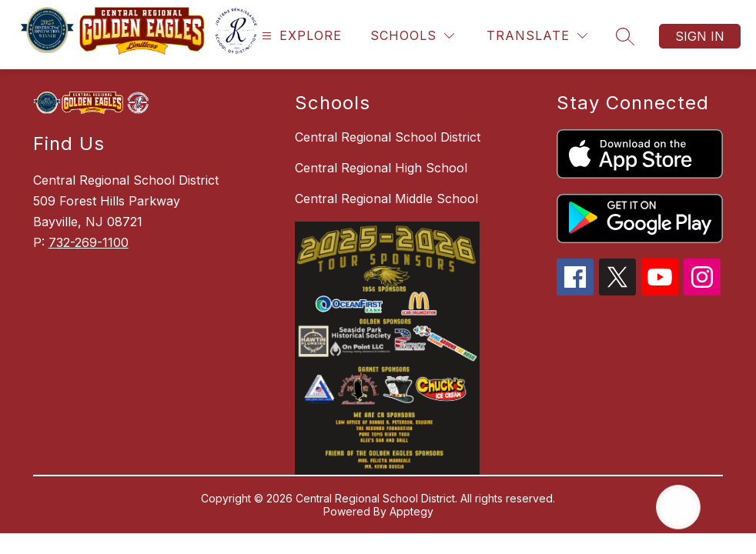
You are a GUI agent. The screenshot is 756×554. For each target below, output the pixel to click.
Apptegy (411, 511)
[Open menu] (300, 36)
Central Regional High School (381, 168)
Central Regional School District (388, 137)
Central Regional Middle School (386, 199)
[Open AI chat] (678, 507)
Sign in (700, 36)
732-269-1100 (89, 242)
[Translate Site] (537, 36)
